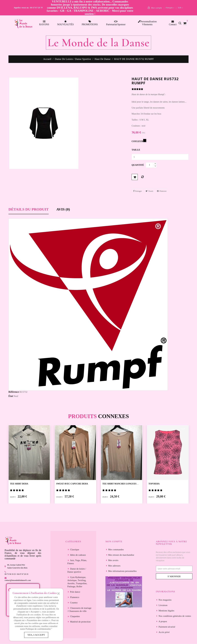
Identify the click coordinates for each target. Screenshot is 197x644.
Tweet (151, 191)
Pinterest (163, 191)
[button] (182, 23)
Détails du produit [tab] (29, 209)
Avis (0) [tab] (63, 209)
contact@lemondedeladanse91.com (18, 580)
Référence (14, 392)
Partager (138, 191)
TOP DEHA (154, 484)
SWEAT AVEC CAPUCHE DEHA (72, 484)
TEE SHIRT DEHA (19, 484)
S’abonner (174, 577)
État (11, 396)
